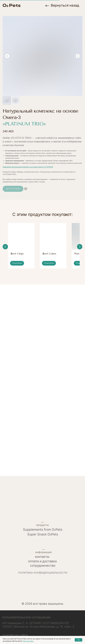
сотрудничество (43, 571)
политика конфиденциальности (43, 578)
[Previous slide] (7, 56)
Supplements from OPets (43, 535)
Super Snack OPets (43, 540)
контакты (42, 562)
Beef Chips (17, 259)
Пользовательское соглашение (26, 622)
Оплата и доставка (42, 566)
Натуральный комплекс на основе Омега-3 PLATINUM (32, 167)
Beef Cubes (55, 259)
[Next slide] (78, 56)
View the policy (28, 641)
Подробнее (7, 167)
